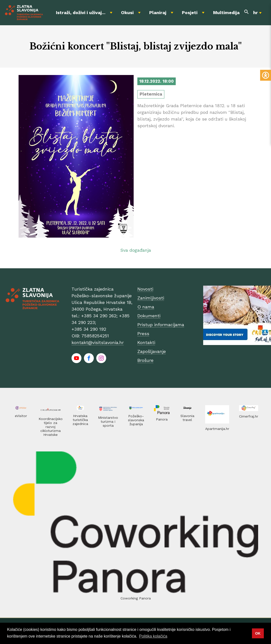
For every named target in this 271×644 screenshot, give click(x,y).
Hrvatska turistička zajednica (80, 420)
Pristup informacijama (161, 325)
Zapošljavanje (152, 351)
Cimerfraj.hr (249, 416)
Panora (162, 419)
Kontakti (146, 342)
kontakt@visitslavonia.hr (98, 342)
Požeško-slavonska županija (136, 420)
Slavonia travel (187, 418)
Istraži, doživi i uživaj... (81, 12)
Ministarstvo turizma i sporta (108, 421)
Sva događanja (136, 250)
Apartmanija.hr (217, 429)
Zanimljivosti (151, 298)
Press (143, 334)
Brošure (145, 360)
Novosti (145, 289)
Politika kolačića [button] (153, 636)
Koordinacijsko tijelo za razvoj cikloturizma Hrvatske (51, 427)
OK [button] (258, 633)
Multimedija (226, 12)
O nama (146, 307)
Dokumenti (149, 316)
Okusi (127, 12)
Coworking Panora (136, 598)
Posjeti (190, 12)
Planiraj (158, 12)
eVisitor (21, 416)
